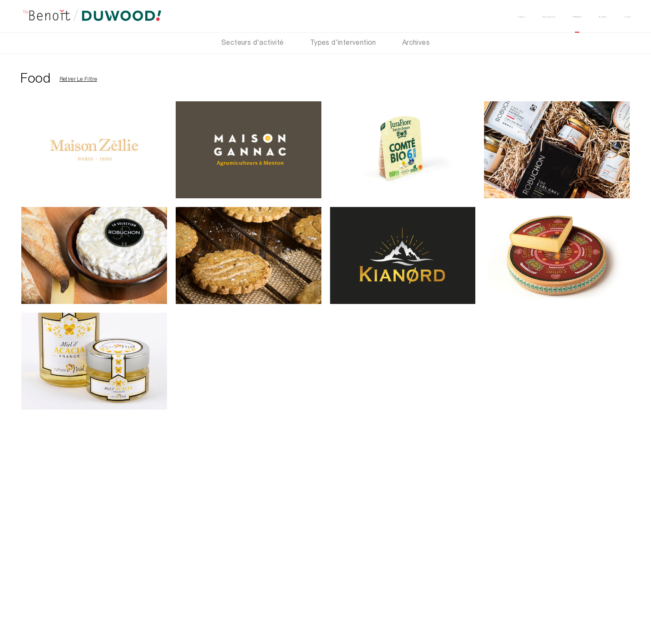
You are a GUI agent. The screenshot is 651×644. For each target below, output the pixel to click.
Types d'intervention (343, 43)
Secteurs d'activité (253, 43)
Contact (617, 16)
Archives (416, 43)
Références (517, 16)
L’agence (397, 16)
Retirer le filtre (78, 80)
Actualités (570, 16)
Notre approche (455, 16)
